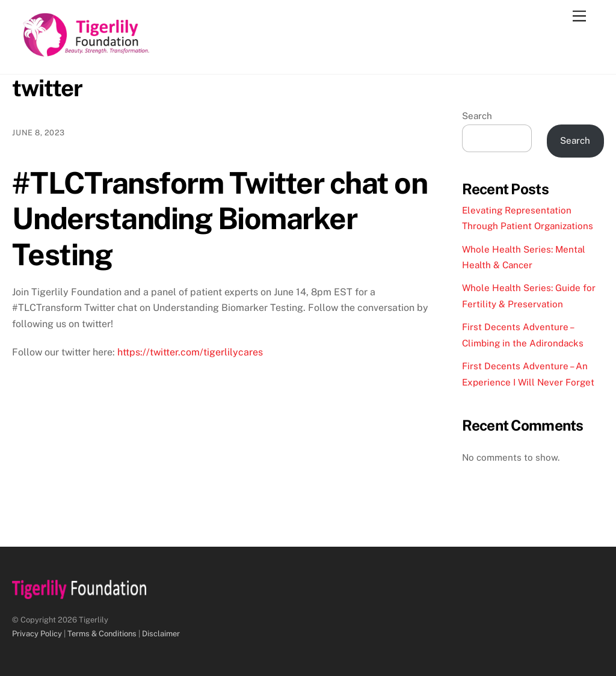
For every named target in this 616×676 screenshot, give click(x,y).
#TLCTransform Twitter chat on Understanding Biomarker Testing (220, 219)
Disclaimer (161, 634)
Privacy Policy (37, 634)
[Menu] (579, 17)
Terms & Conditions (102, 634)
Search (477, 116)
